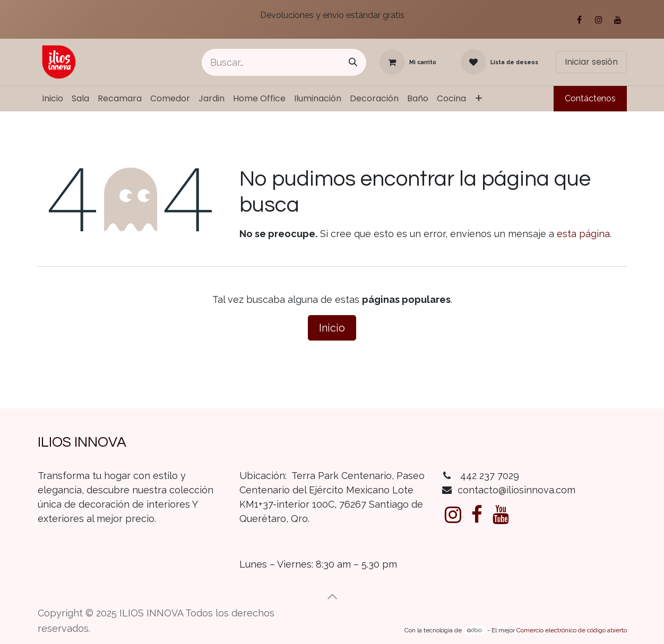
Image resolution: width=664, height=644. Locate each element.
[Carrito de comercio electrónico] (408, 62)
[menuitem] (53, 99)
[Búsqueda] (353, 62)
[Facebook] (580, 20)
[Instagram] (599, 20)
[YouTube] (618, 20)
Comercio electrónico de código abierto (572, 630)
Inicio (332, 328)
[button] (332, 597)
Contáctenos (590, 98)
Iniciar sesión (591, 62)
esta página (583, 234)
